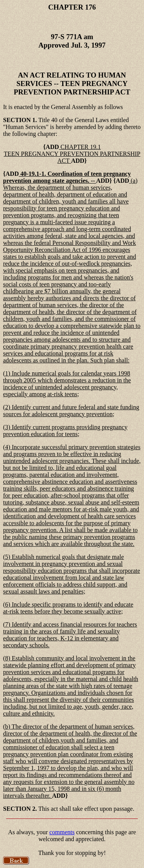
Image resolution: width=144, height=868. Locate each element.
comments (62, 832)
